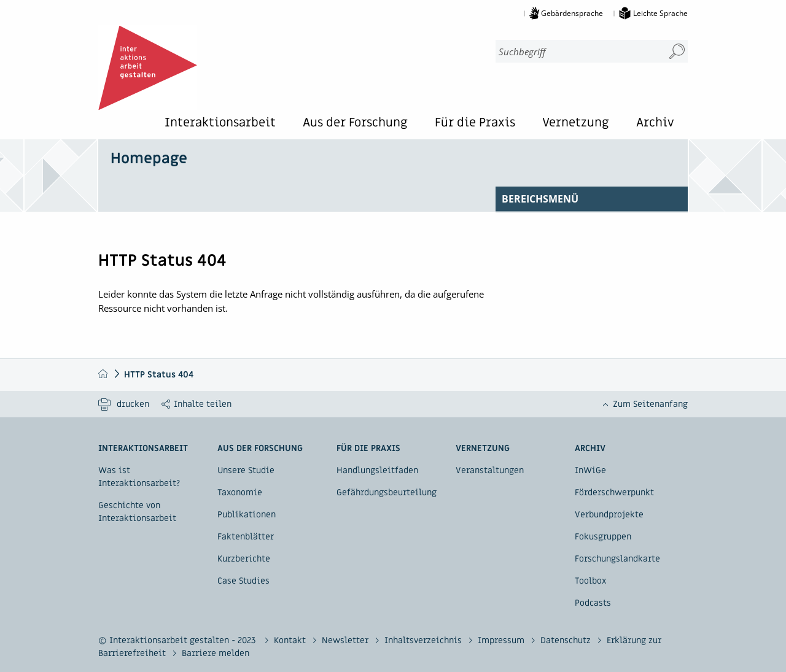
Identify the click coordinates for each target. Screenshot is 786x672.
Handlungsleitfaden (377, 470)
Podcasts (593, 603)
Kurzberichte (244, 559)
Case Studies (243, 581)
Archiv (655, 124)
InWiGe (590, 470)
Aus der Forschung (355, 124)
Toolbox (590, 581)
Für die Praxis (475, 124)
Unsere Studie (246, 470)
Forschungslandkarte (617, 559)
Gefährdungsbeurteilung (387, 492)
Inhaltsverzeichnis (424, 640)
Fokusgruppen (603, 537)
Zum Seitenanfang (650, 404)
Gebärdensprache (572, 13)
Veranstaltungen (490, 470)
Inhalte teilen (203, 404)
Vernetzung (576, 124)
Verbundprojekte (609, 515)
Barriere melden (216, 653)
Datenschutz (567, 640)
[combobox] (575, 51)
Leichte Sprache (660, 13)
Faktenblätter (246, 537)
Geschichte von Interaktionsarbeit (137, 512)
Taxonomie (240, 492)
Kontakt (291, 640)
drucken (133, 404)
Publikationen (247, 515)
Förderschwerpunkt (614, 492)
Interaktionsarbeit (220, 124)
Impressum (502, 640)
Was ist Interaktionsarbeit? (139, 477)
